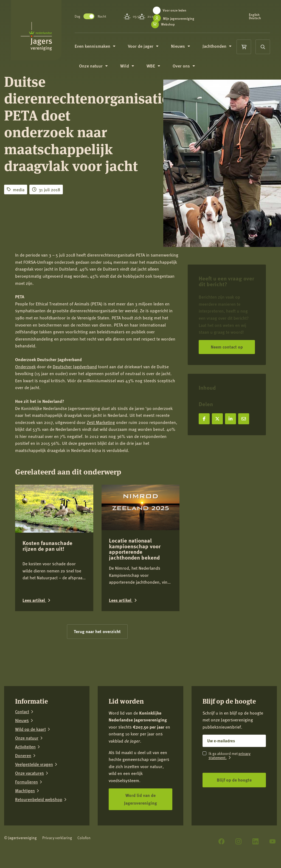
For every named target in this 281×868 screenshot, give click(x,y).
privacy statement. (230, 755)
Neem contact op (227, 347)
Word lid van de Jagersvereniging (140, 799)
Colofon (84, 838)
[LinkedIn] (255, 841)
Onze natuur (94, 66)
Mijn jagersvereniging (179, 19)
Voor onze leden (175, 10)
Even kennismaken (95, 46)
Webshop (168, 24)
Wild (128, 66)
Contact (22, 712)
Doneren (23, 755)
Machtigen (25, 791)
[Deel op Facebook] (204, 419)
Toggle (89, 16)
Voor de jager (144, 46)
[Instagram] (238, 841)
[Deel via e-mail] (244, 419)
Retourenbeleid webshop (39, 799)
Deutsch (255, 18)
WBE (154, 66)
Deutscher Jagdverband (75, 366)
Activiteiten (25, 747)
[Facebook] (221, 841)
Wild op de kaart (30, 729)
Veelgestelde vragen (34, 764)
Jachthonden (217, 46)
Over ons (184, 66)
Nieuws (181, 46)
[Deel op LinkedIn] (231, 419)
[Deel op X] (217, 419)
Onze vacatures (29, 773)
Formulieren (26, 782)
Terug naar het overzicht (97, 631)
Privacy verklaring (57, 838)
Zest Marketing (101, 422)
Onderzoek (25, 366)
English (254, 15)
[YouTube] (272, 841)
